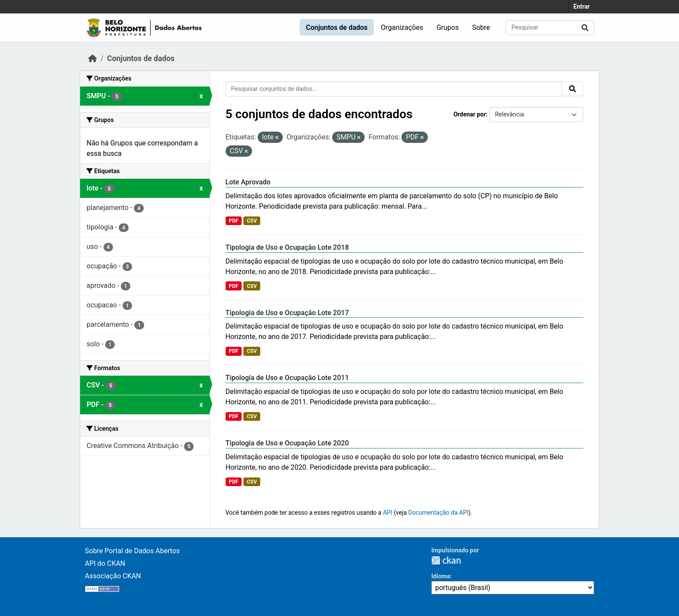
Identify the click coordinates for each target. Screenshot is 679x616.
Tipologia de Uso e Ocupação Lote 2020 (287, 443)
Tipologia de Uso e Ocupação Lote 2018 (287, 247)
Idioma (441, 576)
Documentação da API (438, 513)
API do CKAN (105, 563)
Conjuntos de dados (336, 27)
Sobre (481, 27)
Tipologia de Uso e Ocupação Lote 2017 (287, 313)
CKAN (446, 560)
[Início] (93, 58)
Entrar (582, 6)
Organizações (402, 27)
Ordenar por (470, 114)
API (388, 513)
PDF (233, 221)
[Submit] (585, 27)
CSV (252, 221)
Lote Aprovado (248, 182)
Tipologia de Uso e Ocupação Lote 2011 (287, 378)
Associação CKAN (113, 576)
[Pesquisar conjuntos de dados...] (550, 27)
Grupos (448, 27)
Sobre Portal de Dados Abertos (132, 551)
